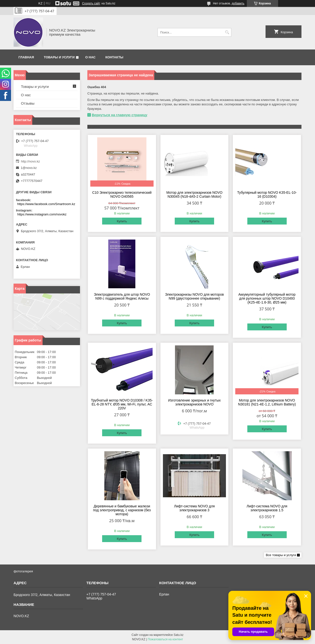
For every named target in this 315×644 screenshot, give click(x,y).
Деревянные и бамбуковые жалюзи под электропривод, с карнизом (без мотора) (122, 510)
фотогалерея (23, 571)
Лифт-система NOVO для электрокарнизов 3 (194, 508)
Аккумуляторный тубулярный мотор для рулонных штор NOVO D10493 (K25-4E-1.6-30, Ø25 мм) (267, 298)
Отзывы (28, 103)
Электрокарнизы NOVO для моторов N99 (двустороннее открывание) (195, 296)
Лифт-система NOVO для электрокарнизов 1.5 (267, 508)
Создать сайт (91, 3)
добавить (238, 3)
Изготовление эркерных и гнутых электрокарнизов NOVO (194, 402)
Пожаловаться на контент (165, 639)
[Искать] (227, 32)
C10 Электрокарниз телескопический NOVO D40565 (122, 194)
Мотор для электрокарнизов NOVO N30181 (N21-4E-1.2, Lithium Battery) (267, 402)
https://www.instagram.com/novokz (42, 214)
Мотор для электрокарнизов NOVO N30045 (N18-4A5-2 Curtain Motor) (194, 194)
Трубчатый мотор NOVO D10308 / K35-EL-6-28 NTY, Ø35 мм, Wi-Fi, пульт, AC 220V (122, 404)
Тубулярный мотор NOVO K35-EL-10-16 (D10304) (267, 194)
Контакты (114, 57)
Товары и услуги (59, 57)
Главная (26, 57)
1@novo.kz (29, 168)
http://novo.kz (30, 161)
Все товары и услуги (281, 555)
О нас (91, 57)
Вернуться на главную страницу (120, 115)
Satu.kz (178, 635)
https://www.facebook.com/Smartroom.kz (46, 204)
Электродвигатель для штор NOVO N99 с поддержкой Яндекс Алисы (122, 296)
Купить (122, 221)
